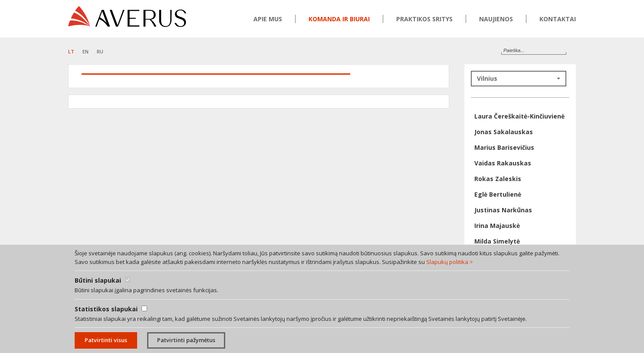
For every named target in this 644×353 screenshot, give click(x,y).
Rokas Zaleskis (498, 179)
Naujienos (496, 19)
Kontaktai (558, 19)
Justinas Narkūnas (503, 210)
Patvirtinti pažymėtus (186, 340)
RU (100, 51)
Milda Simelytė (497, 241)
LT (71, 51)
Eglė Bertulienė (498, 194)
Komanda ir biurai (339, 19)
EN (85, 51)
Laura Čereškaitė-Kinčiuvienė (519, 116)
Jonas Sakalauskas (504, 132)
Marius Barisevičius (504, 147)
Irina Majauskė (497, 226)
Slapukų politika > (450, 262)
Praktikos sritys (424, 19)
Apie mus (268, 19)
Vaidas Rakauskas (503, 163)
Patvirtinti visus (106, 340)
